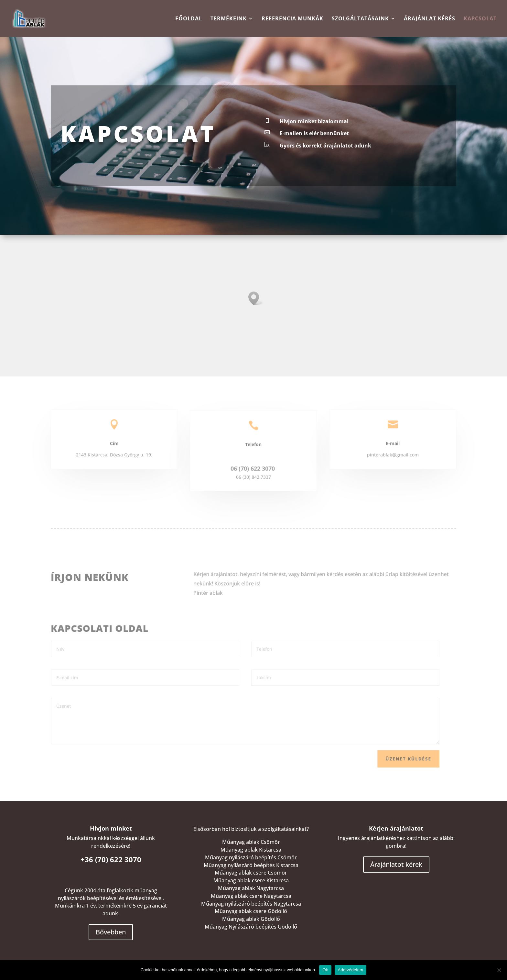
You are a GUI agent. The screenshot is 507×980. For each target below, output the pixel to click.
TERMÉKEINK (229, 19)
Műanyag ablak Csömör (251, 842)
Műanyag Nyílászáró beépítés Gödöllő (251, 927)
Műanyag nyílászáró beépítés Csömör (251, 857)
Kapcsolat (480, 19)
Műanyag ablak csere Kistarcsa (251, 880)
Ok (325, 970)
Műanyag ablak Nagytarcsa (251, 888)
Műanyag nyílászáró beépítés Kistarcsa (251, 865)
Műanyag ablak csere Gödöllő (251, 911)
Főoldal (189, 19)
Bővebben (111, 932)
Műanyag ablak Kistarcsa (251, 850)
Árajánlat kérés (430, 19)
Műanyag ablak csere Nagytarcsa (251, 896)
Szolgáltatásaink (360, 19)
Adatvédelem (351, 970)
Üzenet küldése (390, 755)
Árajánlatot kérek (396, 864)
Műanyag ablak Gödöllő (251, 919)
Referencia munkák (292, 19)
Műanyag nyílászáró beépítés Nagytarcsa (251, 904)
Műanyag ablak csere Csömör (251, 873)
